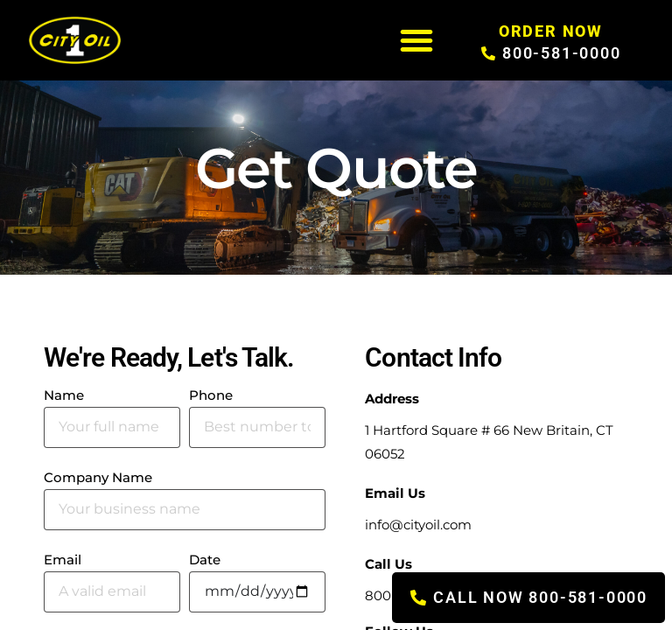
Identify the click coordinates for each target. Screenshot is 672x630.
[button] (416, 40)
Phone (211, 396)
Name (64, 396)
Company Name (98, 478)
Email (63, 560)
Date (205, 560)
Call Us (388, 564)
